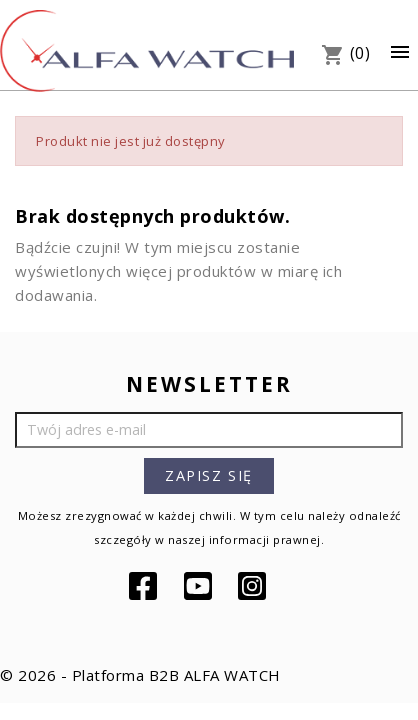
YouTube (200, 586)
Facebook (145, 586)
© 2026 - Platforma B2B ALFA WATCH (140, 675)
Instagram (254, 586)
